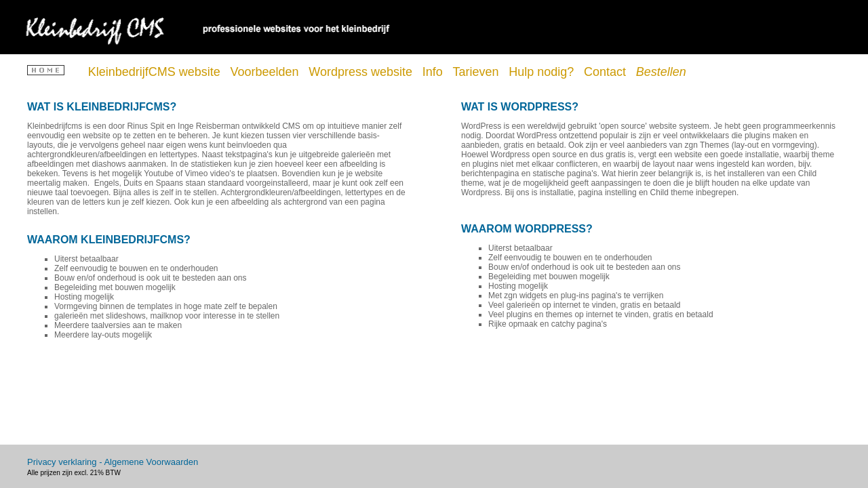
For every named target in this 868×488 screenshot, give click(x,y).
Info (434, 72)
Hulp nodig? (543, 72)
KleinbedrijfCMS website (156, 72)
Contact (607, 72)
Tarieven (477, 72)
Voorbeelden (267, 72)
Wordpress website (362, 72)
